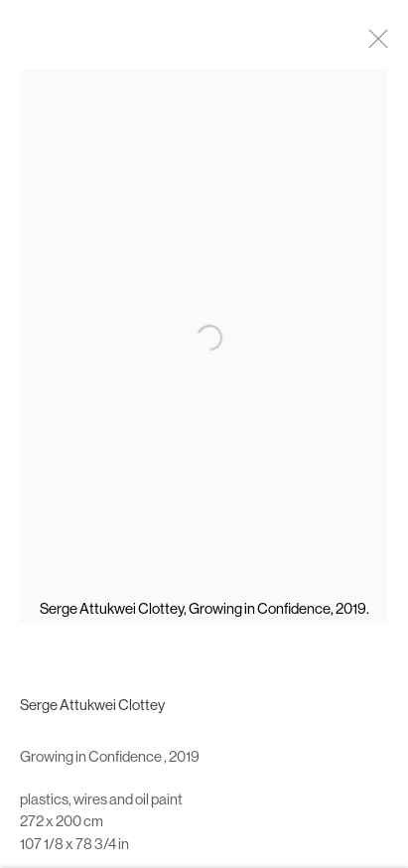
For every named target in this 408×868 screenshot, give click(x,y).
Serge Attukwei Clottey (92, 712)
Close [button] (378, 45)
